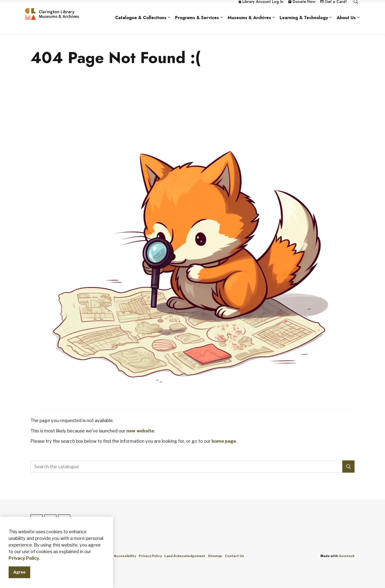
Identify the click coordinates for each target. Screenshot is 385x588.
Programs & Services (197, 27)
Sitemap (215, 556)
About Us (346, 27)
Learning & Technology (304, 27)
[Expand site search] (356, 10)
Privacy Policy (150, 556)
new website (140, 431)
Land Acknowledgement (185, 556)
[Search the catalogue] (192, 467)
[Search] (348, 467)
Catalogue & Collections (141, 27)
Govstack (347, 556)
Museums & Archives (249, 27)
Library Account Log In (261, 10)
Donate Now (302, 10)
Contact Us (234, 556)
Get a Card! (333, 10)
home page (224, 441)
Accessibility (125, 556)
